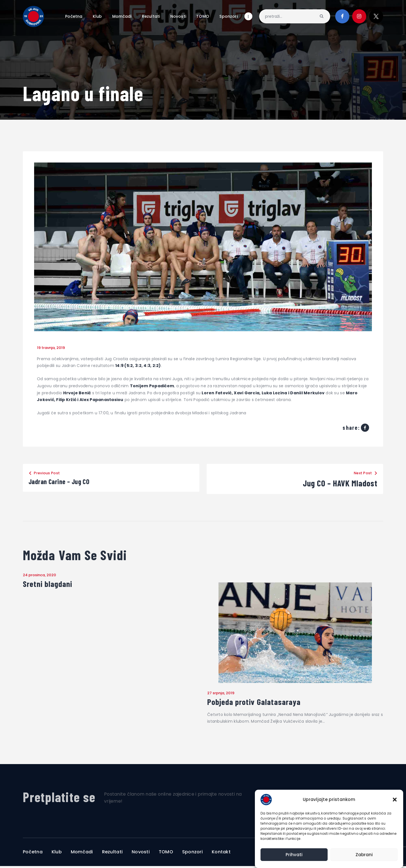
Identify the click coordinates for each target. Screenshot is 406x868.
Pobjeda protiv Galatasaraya (262, 703)
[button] (395, 800)
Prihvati (294, 855)
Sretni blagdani (52, 585)
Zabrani (364, 855)
